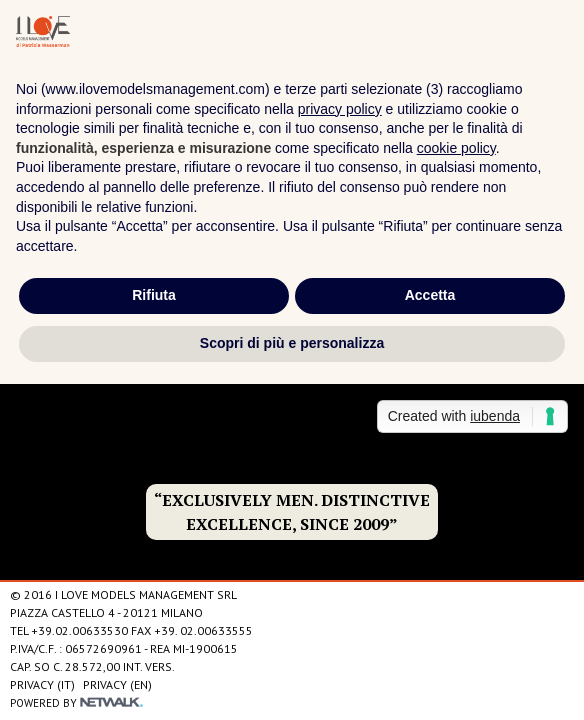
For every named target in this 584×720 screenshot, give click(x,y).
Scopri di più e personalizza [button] (292, 343)
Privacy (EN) (117, 684)
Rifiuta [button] (154, 295)
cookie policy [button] (456, 148)
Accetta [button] (430, 295)
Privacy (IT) (42, 684)
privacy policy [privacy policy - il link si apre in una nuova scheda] (340, 109)
